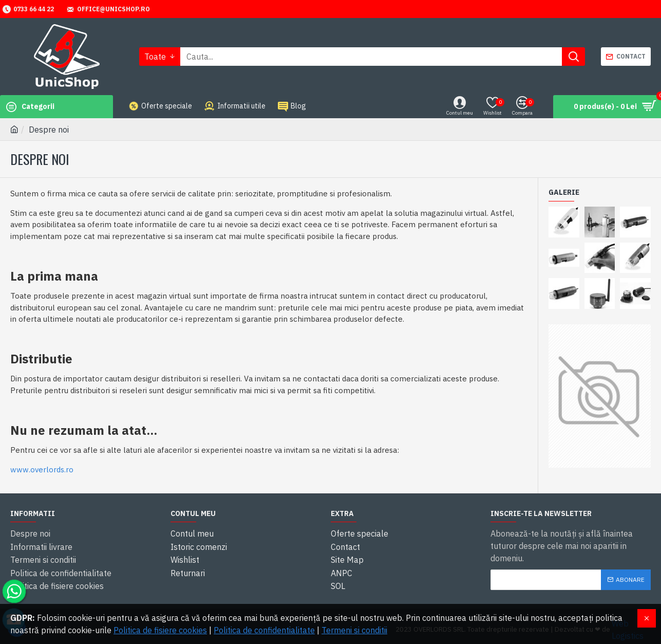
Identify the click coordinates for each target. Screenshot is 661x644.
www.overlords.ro (42, 470)
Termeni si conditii (354, 630)
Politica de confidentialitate (264, 630)
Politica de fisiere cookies (160, 630)
